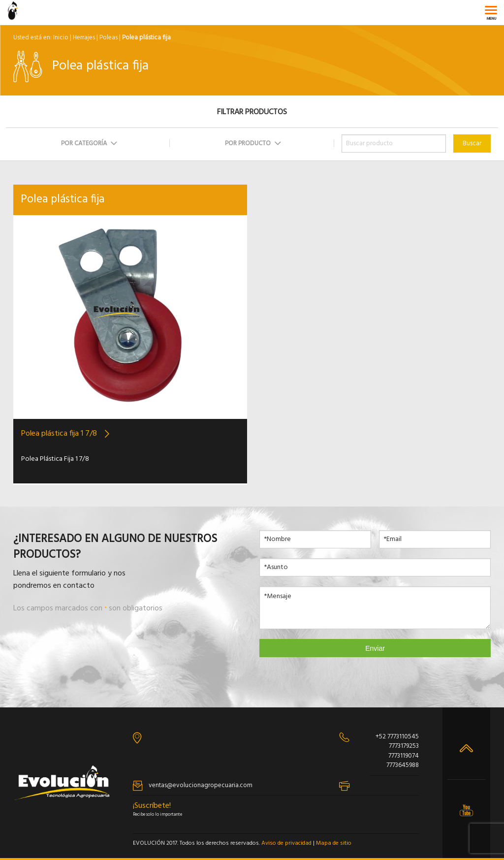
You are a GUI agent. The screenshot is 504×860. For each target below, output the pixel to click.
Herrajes (84, 38)
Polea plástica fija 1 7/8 (59, 434)
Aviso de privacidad (286, 843)
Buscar (472, 143)
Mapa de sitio (334, 843)
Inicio (61, 38)
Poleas (109, 38)
